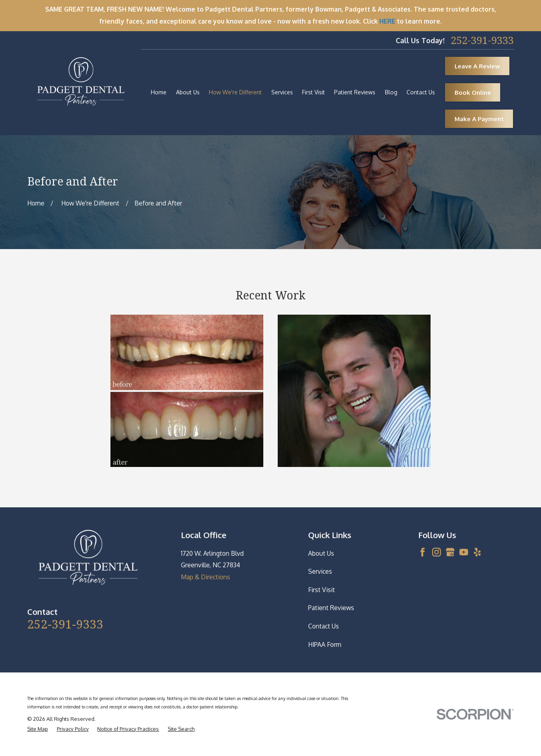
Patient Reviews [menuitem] (355, 92)
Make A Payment (479, 119)
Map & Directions (205, 577)
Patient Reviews (331, 608)
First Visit (322, 590)
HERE (387, 21)
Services (320, 571)
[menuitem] (38, 729)
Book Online (473, 93)
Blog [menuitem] (391, 92)
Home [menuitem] (159, 92)
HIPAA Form (325, 644)
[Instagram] (437, 552)
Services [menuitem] (282, 92)
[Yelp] (477, 552)
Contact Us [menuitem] (421, 92)
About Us (321, 553)
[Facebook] (423, 552)
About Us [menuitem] (188, 92)
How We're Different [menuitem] (235, 92)
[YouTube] (464, 552)
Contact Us (324, 626)
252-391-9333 (482, 40)
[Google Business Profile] (450, 552)
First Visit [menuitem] (314, 92)
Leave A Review (477, 66)
